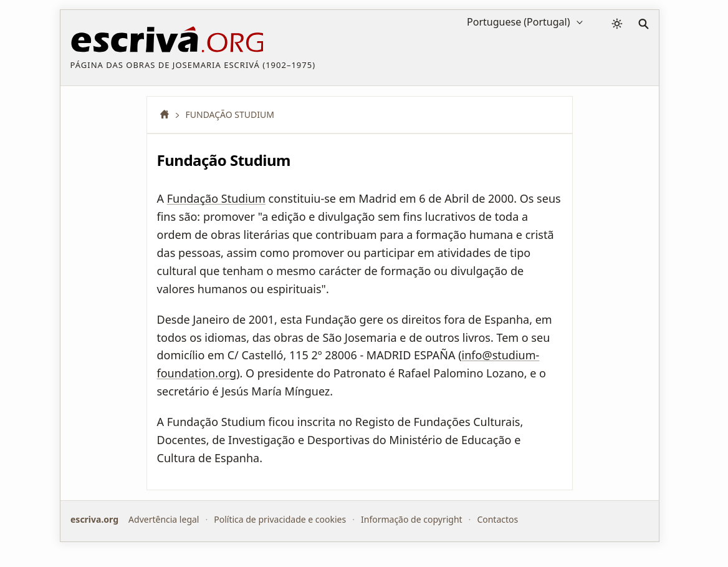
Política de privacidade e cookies (280, 519)
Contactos (497, 519)
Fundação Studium (216, 198)
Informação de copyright (411, 519)
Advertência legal (164, 519)
